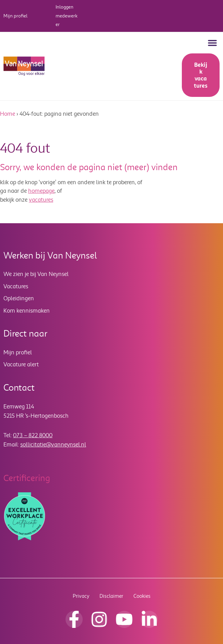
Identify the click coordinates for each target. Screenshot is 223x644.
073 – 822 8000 (33, 435)
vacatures (41, 200)
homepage (41, 191)
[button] (212, 43)
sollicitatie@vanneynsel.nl (53, 445)
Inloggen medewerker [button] (67, 16)
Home (8, 114)
